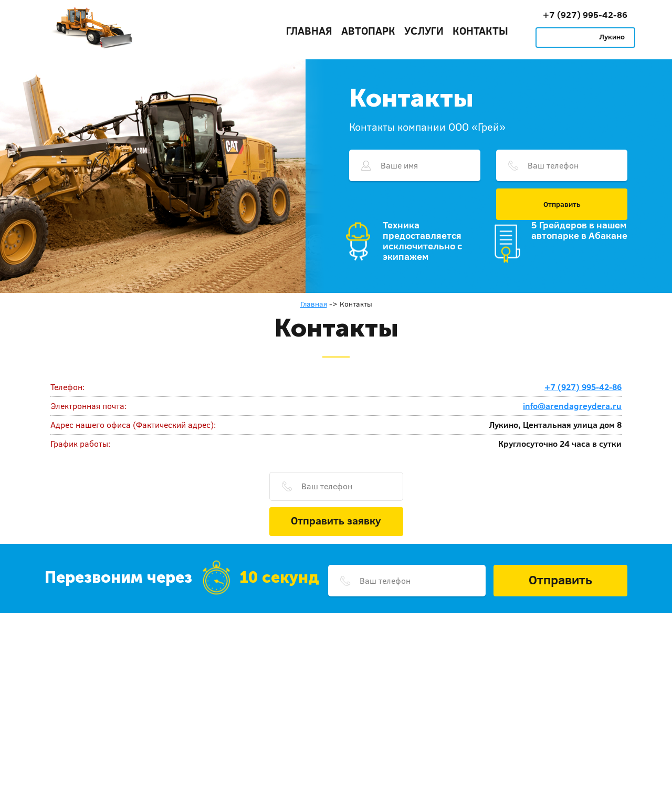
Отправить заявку (336, 520)
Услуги (424, 30)
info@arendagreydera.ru (572, 406)
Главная (309, 30)
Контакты (480, 30)
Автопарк (368, 30)
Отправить (562, 204)
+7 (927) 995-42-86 (585, 14)
